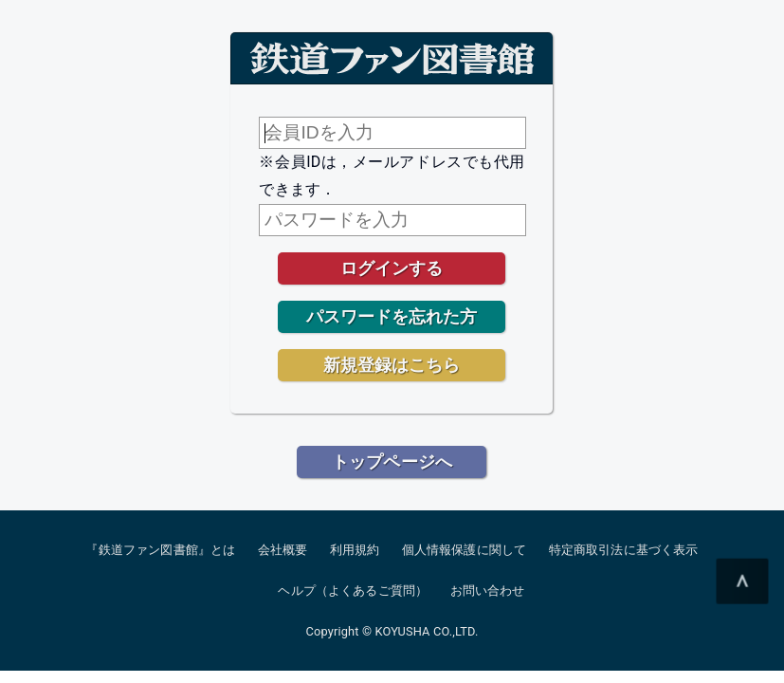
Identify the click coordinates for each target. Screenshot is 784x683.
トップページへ (392, 461)
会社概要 (283, 550)
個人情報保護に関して (465, 550)
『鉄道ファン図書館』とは (160, 550)
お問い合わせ (488, 591)
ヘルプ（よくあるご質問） (353, 591)
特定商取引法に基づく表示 (624, 550)
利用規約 (355, 550)
